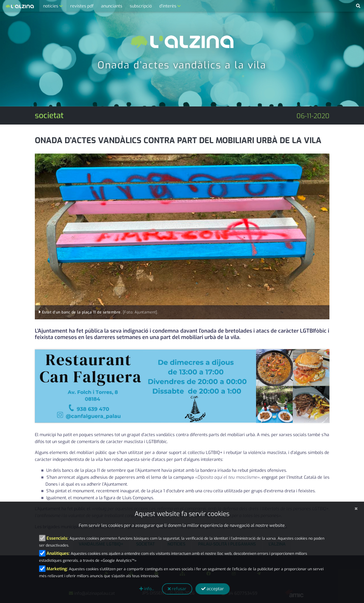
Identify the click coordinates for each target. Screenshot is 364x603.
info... (147, 589)
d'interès (168, 6)
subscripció (141, 6)
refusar (177, 589)
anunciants (112, 6)
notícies (51, 6)
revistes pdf (82, 6)
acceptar (213, 589)
